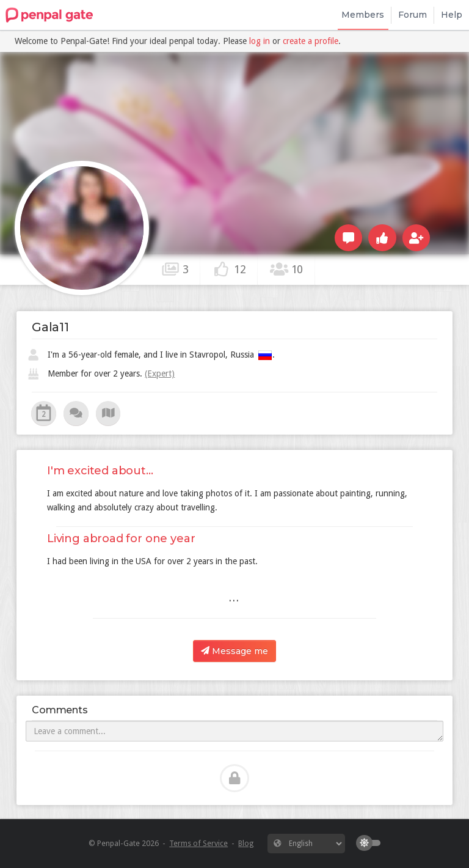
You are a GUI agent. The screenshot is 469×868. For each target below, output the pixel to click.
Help (452, 15)
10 (286, 269)
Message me (234, 651)
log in (260, 41)
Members (363, 15)
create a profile (311, 41)
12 (229, 269)
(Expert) (160, 373)
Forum (413, 15)
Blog (246, 843)
